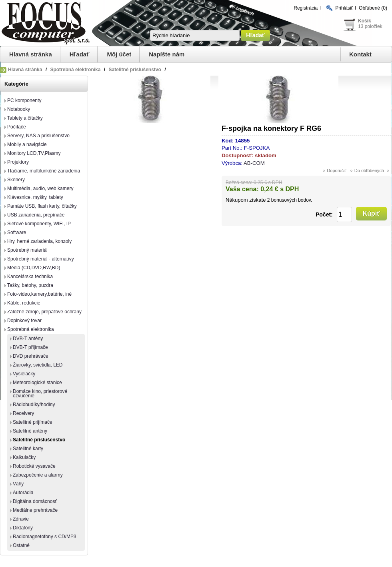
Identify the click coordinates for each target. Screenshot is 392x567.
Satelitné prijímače (33, 422)
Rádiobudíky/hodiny (34, 405)
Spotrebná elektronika (31, 329)
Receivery (23, 413)
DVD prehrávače (31, 356)
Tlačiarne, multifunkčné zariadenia (44, 171)
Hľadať (80, 54)
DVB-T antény (28, 339)
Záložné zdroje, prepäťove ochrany (44, 312)
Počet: (324, 214)
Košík (365, 21)
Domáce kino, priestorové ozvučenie (40, 394)
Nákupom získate (246, 200)
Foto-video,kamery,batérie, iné (39, 294)
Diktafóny (23, 528)
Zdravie (21, 519)
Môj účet (119, 54)
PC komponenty (24, 100)
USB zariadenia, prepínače (36, 215)
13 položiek (370, 26)
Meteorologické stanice (37, 383)
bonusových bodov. (292, 200)
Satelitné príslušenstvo (39, 440)
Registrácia (306, 8)
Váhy (18, 484)
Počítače (17, 127)
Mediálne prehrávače (35, 510)
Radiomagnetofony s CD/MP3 (45, 537)
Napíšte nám (167, 54)
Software (17, 232)
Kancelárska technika (30, 276)
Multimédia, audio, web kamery (40, 188)
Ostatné (21, 545)
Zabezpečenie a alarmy (38, 475)
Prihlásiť (344, 8)
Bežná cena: (239, 182)
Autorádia (23, 493)
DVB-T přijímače (30, 347)
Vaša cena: (242, 189)
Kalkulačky (24, 457)
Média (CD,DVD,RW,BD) (34, 268)
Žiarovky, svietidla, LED (38, 365)
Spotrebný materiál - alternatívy (41, 259)
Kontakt (360, 54)
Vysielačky (24, 374)
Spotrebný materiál (27, 250)
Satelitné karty (28, 449)
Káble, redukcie (24, 303)
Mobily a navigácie (27, 144)
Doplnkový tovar (24, 321)
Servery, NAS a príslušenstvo (38, 136)
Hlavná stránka (31, 54)
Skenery (16, 180)
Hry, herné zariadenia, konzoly (39, 241)
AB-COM (254, 163)
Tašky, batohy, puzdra (30, 285)
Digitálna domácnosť (35, 501)
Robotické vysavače (34, 466)
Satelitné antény (30, 431)
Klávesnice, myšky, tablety (35, 197)
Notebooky (19, 109)
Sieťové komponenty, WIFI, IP (39, 224)
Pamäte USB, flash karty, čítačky (42, 206)
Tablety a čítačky (25, 118)
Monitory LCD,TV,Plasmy (34, 153)
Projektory (18, 162)
